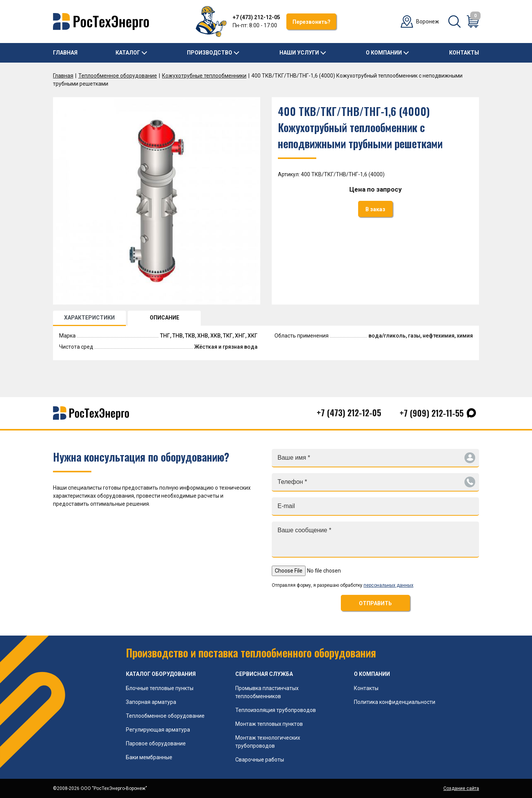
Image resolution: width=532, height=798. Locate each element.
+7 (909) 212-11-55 (432, 413)
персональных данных (388, 585)
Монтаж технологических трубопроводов (268, 742)
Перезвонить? (311, 22)
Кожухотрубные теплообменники (204, 76)
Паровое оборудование (156, 743)
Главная (65, 53)
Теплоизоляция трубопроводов (276, 710)
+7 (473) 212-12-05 (256, 17)
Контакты (464, 53)
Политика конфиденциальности (395, 702)
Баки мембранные (149, 757)
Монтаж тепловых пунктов (269, 724)
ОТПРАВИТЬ (375, 603)
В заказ (375, 209)
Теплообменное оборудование (118, 76)
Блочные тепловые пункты (160, 688)
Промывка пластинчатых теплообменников (267, 692)
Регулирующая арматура (158, 730)
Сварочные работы (260, 760)
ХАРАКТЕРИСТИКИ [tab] (89, 318)
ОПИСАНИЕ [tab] (164, 318)
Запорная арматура (151, 702)
